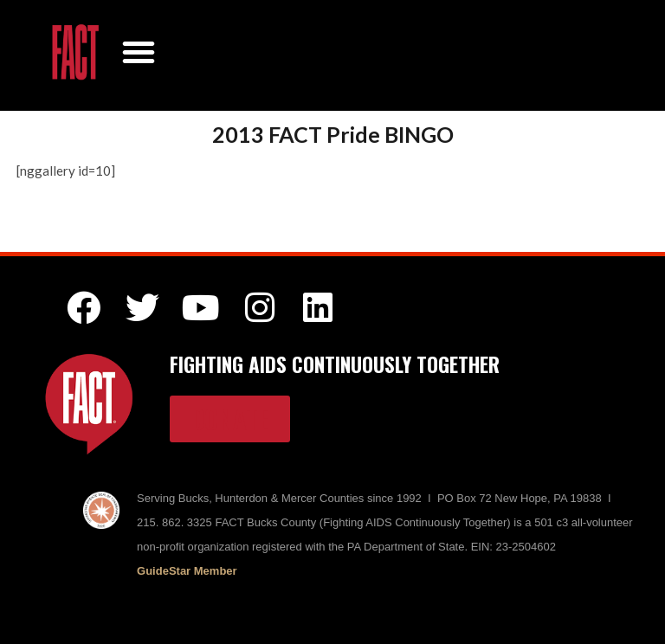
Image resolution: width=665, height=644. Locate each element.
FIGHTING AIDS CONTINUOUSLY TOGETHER (335, 364)
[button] (139, 52)
